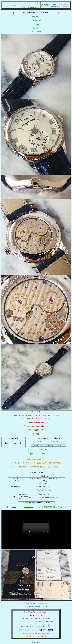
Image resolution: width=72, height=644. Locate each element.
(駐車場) (37, 3)
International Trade (55, 6)
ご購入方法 (14, 5)
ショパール (6, 4)
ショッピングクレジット (29, 507)
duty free (36, 445)
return (36, 642)
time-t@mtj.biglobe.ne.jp (32, 8)
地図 (32, 3)
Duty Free (55, 4)
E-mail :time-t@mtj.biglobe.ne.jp (41, 627)
